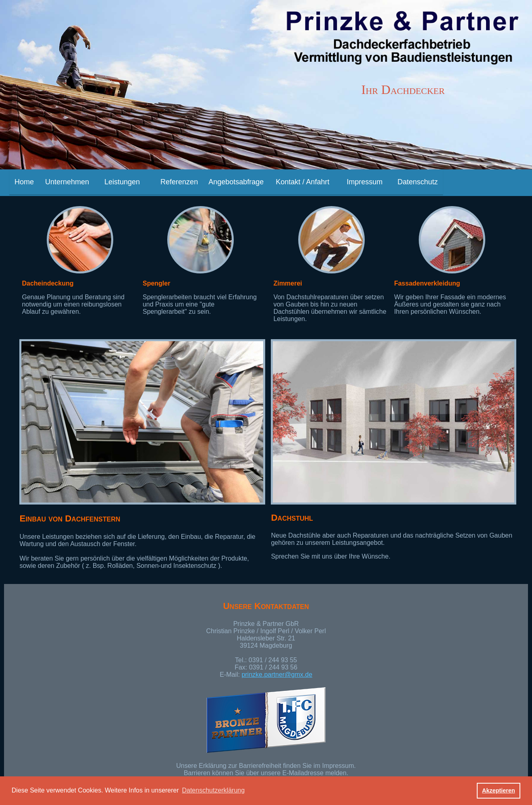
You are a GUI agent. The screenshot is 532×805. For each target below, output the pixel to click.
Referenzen (179, 182)
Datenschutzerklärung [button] (213, 790)
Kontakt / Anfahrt (302, 182)
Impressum (365, 182)
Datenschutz (418, 182)
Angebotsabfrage (236, 182)
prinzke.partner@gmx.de (277, 675)
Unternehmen (67, 182)
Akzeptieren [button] (499, 790)
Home (24, 182)
